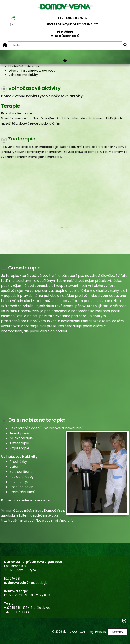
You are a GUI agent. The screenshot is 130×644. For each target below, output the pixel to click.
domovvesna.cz (74, 632)
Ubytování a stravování (25, 66)
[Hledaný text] (65, 45)
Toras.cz (100, 632)
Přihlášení (65, 32)
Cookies (118, 632)
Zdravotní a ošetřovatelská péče (32, 71)
